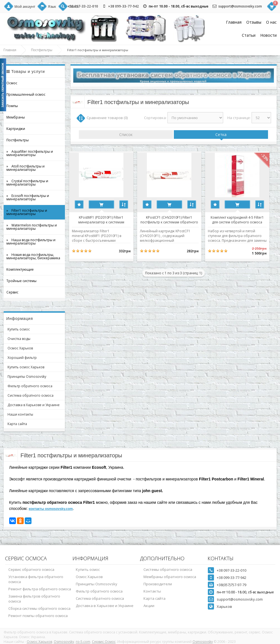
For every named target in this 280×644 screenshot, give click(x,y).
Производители (158, 584)
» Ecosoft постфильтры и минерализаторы (28, 197)
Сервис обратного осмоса (31, 569)
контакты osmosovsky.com (51, 509)
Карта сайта (17, 424)
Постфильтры (42, 50)
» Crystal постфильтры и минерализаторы (27, 183)
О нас (271, 22)
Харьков (224, 606)
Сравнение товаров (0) (107, 118)
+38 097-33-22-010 (83, 6)
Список (126, 135)
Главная (234, 22)
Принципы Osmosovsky (27, 377)
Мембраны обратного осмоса (170, 577)
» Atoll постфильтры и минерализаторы (25, 168)
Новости (268, 35)
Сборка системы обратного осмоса (39, 608)
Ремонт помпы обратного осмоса (38, 616)
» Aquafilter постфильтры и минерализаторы (30, 153)
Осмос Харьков (20, 348)
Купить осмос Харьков (26, 367)
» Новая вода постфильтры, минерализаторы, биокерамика (33, 256)
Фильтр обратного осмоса (30, 386)
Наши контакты (20, 414)
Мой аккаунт (25, 7)
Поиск (74, 7)
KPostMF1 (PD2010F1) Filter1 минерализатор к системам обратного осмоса (103, 219)
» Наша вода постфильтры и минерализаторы (31, 242)
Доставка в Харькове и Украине (34, 405)
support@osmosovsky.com (240, 6)
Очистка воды (19, 339)
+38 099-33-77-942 (123, 6)
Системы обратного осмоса (168, 569)
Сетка (221, 135)
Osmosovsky (64, 642)
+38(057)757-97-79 (232, 585)
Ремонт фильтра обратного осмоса (40, 589)
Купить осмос (19, 329)
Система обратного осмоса (31, 395)
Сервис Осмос (104, 642)
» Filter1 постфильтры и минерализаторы (27, 212)
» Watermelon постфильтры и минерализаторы (32, 227)
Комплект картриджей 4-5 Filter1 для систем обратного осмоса (244, 219)
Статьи (249, 35)
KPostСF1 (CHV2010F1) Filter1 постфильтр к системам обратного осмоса (173, 219)
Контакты (152, 591)
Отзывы (254, 22)
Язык (52, 7)
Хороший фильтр (22, 358)
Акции (149, 606)
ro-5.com (83, 642)
